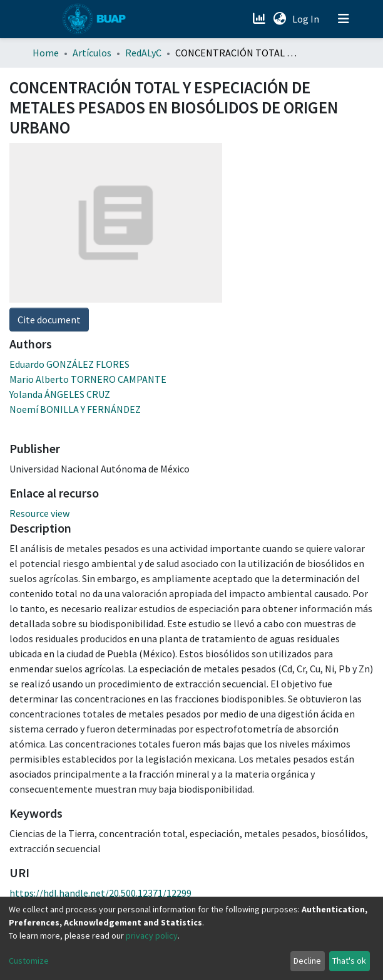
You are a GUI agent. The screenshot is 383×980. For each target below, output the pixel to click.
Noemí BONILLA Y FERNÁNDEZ (75, 409)
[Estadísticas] (260, 19)
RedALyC (143, 53)
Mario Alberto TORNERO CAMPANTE (88, 379)
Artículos (92, 53)
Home (46, 53)
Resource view (39, 513)
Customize (29, 961)
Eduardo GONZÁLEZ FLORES (69, 364)
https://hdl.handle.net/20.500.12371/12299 (100, 893)
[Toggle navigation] (344, 19)
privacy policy (152, 936)
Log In (307, 19)
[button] (279, 19)
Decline (307, 961)
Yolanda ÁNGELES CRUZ (60, 394)
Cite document (49, 320)
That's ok (349, 961)
